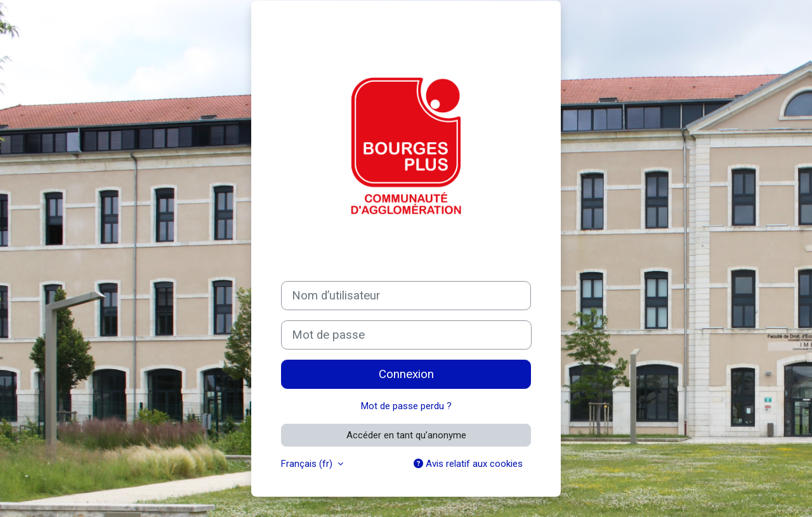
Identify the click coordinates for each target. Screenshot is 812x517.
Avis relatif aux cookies (468, 464)
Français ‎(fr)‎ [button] (308, 464)
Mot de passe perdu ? (406, 406)
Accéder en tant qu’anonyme (406, 435)
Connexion (406, 374)
